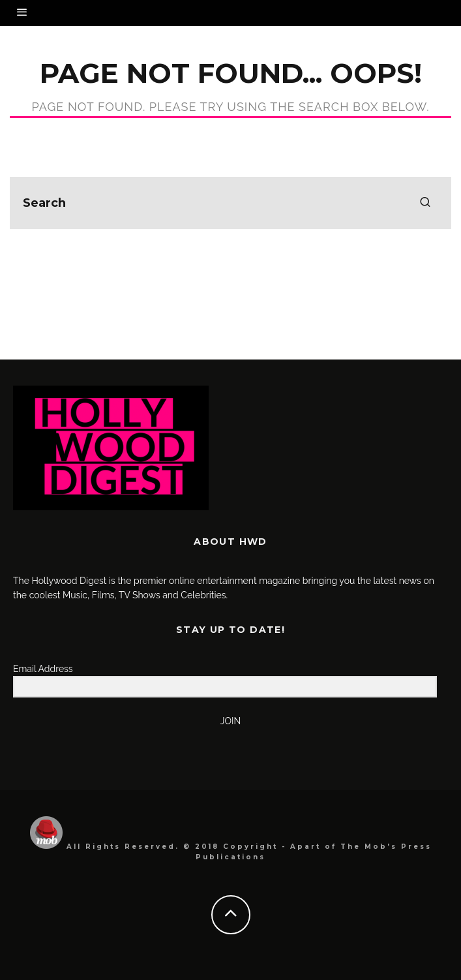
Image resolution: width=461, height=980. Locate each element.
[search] (425, 203)
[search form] (230, 203)
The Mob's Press (386, 847)
